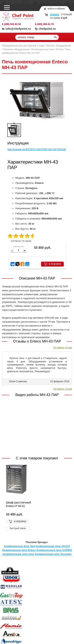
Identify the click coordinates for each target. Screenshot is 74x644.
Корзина (55, 14)
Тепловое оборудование (16, 49)
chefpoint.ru (45, 29)
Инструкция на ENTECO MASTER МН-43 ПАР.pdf (37, 149)
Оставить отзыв (63, 347)
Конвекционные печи (43, 49)
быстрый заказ (18, 528)
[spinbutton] (18, 250)
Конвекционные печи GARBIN (54, 550)
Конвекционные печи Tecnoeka (53, 554)
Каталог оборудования (59, 46)
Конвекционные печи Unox (18, 554)
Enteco (60, 49)
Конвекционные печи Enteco (19, 550)
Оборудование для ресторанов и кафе (23, 46)
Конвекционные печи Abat (20, 546)
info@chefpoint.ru (16, 29)
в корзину (52, 264)
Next (67, 571)
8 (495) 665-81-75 (44, 24)
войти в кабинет (56, 9)
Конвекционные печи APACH (53, 546)
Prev (7, 571)
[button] (24, 251)
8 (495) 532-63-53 (11, 24)
